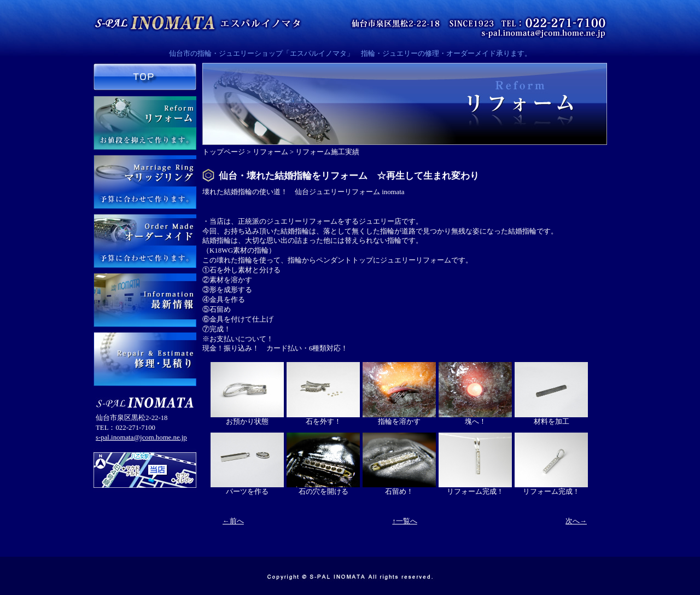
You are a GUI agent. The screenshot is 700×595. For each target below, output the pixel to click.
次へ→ (576, 521)
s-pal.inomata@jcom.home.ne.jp (141, 437)
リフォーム (270, 152)
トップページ (224, 152)
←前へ (233, 521)
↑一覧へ (404, 521)
